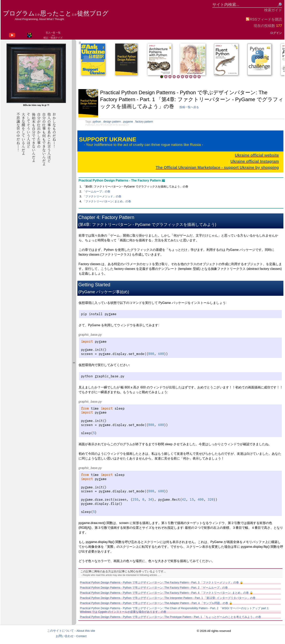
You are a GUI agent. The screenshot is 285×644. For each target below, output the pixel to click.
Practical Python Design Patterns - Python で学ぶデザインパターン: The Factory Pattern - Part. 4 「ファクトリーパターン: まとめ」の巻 (166, 593)
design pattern (113, 122)
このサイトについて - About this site (71, 631)
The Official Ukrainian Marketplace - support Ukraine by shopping (217, 167)
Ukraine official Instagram (255, 161)
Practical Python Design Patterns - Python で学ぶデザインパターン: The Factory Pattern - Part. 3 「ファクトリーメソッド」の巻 (162, 582)
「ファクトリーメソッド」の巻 (102, 196)
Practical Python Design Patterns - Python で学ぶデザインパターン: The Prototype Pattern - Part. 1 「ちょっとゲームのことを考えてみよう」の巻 (171, 617)
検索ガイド (273, 10)
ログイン (276, 33)
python (97, 122)
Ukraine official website (257, 155)
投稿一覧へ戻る (189, 107)
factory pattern (144, 122)
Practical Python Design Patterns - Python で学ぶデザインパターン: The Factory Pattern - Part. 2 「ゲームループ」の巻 (154, 588)
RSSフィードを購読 (264, 19)
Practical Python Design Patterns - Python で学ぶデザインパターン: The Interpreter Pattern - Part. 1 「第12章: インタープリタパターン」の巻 (168, 598)
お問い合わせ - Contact (71, 636)
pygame (128, 122)
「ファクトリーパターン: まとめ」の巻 (107, 201)
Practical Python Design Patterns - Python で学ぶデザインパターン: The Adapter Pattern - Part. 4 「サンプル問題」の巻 (156, 603)
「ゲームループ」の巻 (96, 191)
